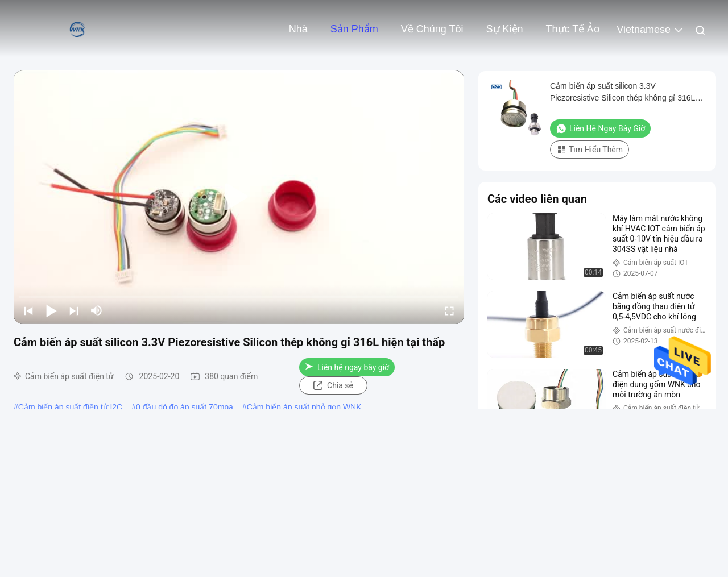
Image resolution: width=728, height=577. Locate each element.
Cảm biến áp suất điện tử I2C (70, 407)
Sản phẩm (354, 29)
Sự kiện (505, 29)
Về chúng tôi (432, 29)
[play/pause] (51, 310)
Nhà (298, 29)
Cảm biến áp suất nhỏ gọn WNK (304, 407)
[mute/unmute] (97, 310)
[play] (239, 197)
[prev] (28, 310)
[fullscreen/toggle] (449, 310)
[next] (74, 310)
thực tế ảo (573, 29)
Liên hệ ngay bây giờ (347, 367)
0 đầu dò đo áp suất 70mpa (185, 407)
